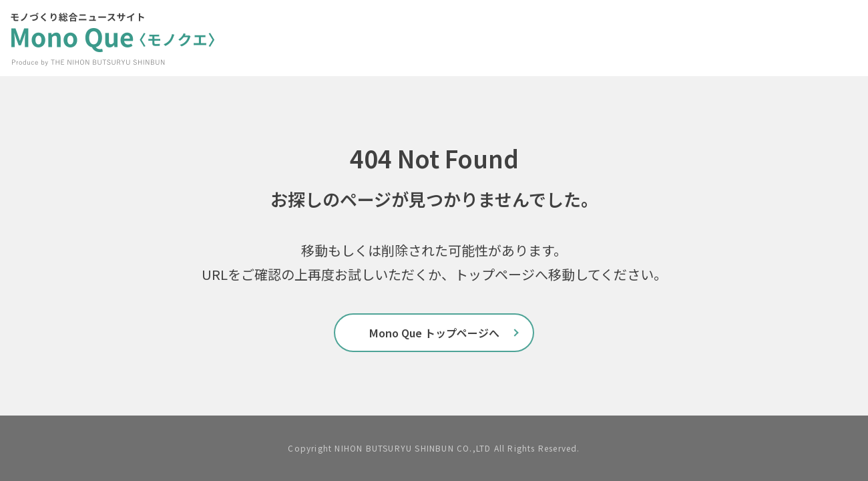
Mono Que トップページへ (434, 333)
